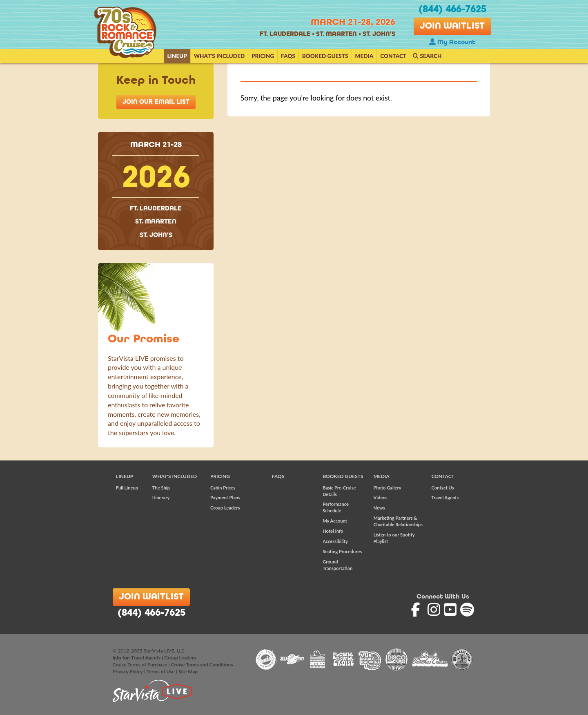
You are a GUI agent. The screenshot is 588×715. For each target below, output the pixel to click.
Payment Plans (225, 497)
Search (427, 56)
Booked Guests (325, 56)
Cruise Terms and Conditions (202, 665)
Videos (380, 497)
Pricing (263, 56)
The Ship (161, 488)
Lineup (177, 56)
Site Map (188, 671)
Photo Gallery (387, 488)
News (379, 508)
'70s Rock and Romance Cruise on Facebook (418, 610)
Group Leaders (225, 508)
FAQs (288, 56)
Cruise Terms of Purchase (140, 665)
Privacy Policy (128, 671)
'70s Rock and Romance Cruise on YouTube (451, 610)
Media (364, 56)
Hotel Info (333, 531)
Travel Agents (445, 497)
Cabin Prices (223, 488)
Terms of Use (161, 671)
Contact (393, 56)
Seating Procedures (342, 551)
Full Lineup (127, 488)
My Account (452, 42)
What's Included (219, 56)
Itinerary (161, 497)
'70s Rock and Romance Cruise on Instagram (435, 610)
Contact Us (443, 488)
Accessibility (335, 541)
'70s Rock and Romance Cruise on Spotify (467, 610)
